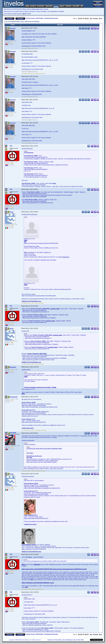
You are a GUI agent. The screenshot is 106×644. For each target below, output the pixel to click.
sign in (24, 14)
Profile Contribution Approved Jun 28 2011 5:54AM (40, 387)
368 (91, 18)
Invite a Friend (77, 640)
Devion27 (13, 28)
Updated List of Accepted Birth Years (31, 301)
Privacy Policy (58, 640)
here (54, 183)
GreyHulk (13, 433)
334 (81, 18)
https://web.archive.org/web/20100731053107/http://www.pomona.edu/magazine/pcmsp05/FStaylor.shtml (54, 569)
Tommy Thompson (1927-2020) (37, 354)
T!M (11, 146)
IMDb (26, 240)
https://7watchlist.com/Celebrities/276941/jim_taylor (38, 583)
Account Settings (67, 640)
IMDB (26, 377)
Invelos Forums (30, 18)
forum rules (36, 9)
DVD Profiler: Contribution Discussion (47, 18)
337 (88, 18)
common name (55, 309)
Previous (95, 18)
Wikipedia (37, 564)
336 (86, 18)
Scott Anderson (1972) (29, 545)
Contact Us (50, 640)
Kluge (12, 212)
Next (101, 18)
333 (79, 18)
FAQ (82, 640)
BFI (25, 242)
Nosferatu (13, 367)
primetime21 (14, 397)
